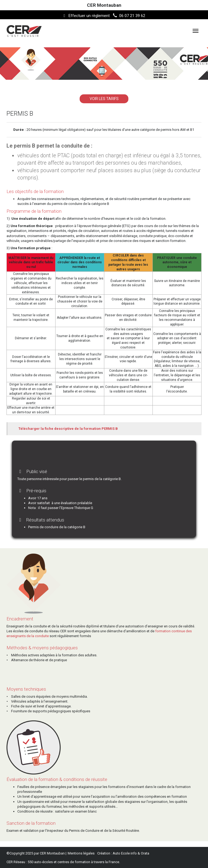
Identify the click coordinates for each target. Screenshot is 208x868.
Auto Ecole (121, 853)
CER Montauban (104, 5)
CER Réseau (16, 862)
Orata (145, 853)
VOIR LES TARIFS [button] (104, 99)
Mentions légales (81, 853)
